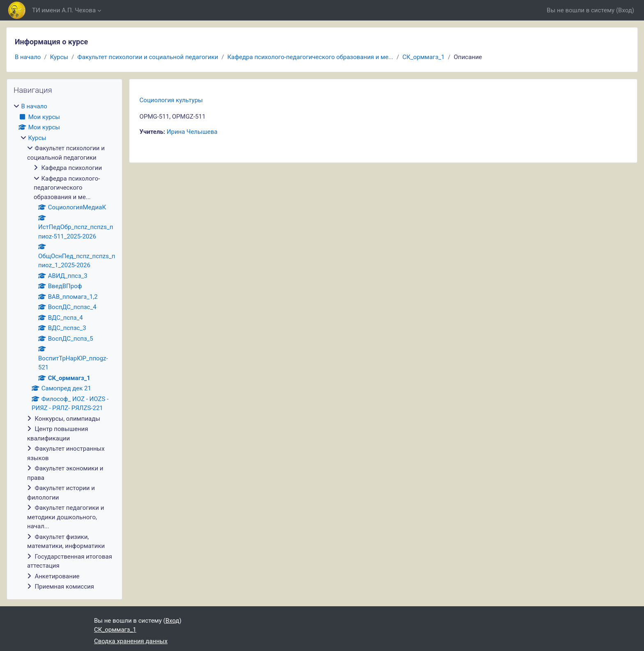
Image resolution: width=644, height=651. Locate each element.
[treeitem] (64, 347)
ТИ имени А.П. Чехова (64, 10)
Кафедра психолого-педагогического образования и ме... (310, 57)
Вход (625, 10)
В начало (28, 57)
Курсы (59, 57)
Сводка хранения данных (131, 641)
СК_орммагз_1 (424, 57)
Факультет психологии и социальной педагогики (148, 57)
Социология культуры (171, 100)
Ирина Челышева (192, 132)
